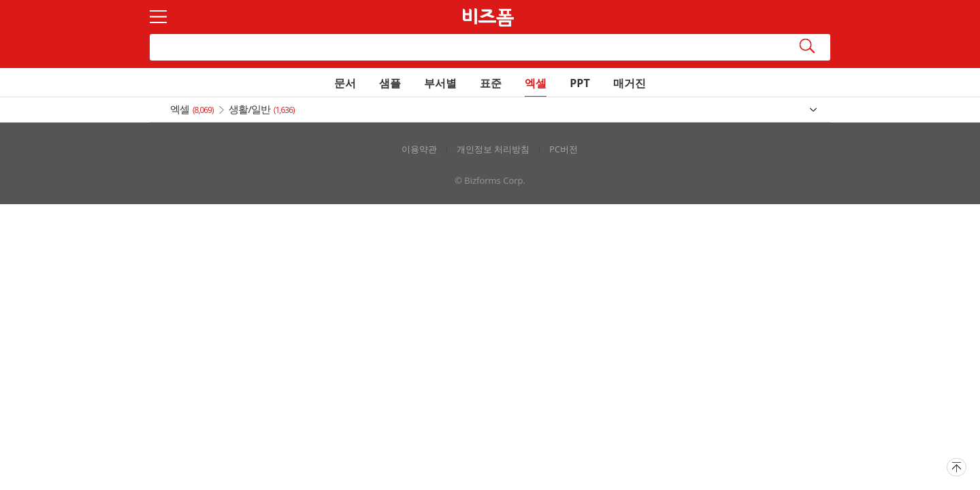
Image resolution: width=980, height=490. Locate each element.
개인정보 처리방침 (493, 149)
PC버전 (563, 149)
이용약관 (419, 149)
